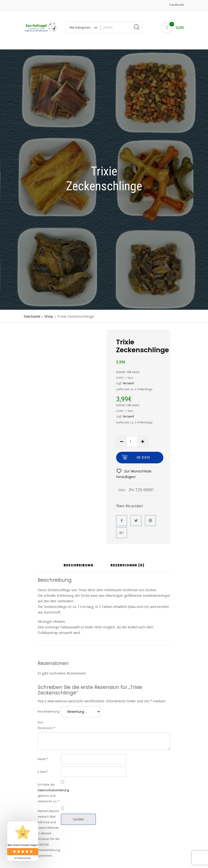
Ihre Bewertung (49, 706)
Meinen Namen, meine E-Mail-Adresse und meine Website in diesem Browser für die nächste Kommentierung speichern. (49, 828)
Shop (49, 311)
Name (43, 754)
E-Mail (43, 766)
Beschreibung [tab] (79, 560)
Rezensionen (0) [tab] (127, 560)
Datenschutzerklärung (53, 785)
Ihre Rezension (46, 720)
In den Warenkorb (143, 454)
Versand (128, 378)
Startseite (32, 311)
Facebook (176, 5)
